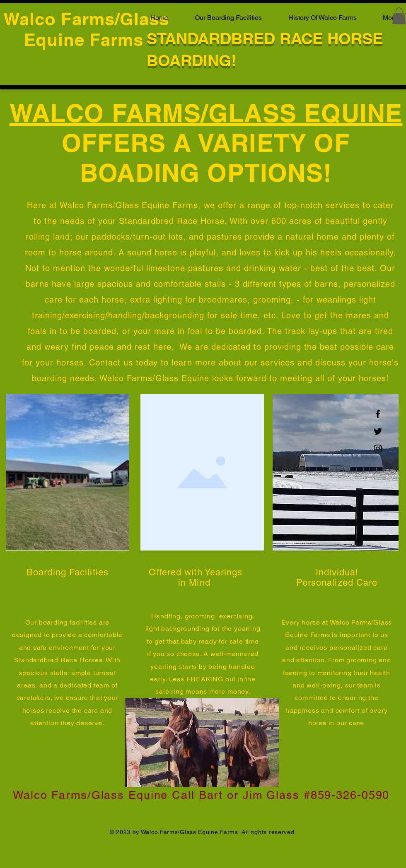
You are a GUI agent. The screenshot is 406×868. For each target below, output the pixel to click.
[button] (399, 16)
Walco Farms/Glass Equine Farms (86, 29)
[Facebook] (378, 414)
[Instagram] (378, 449)
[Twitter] (378, 431)
